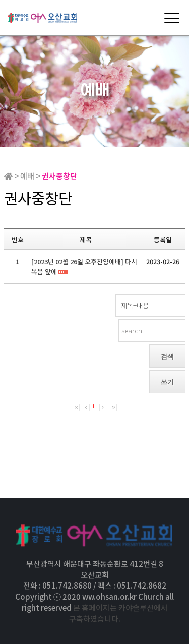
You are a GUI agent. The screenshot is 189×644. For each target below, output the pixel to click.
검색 (167, 356)
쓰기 (167, 382)
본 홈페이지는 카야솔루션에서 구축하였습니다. (118, 613)
